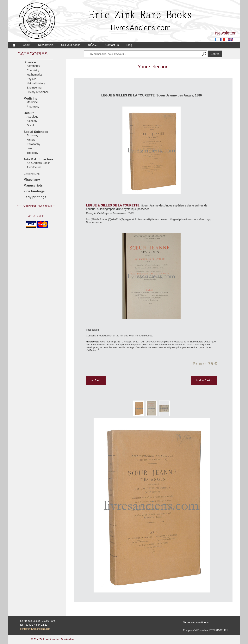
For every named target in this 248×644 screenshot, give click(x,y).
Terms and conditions (196, 622)
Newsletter (225, 33)
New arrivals (46, 45)
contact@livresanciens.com (35, 629)
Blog (129, 45)
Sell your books (71, 45)
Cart (93, 45)
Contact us (112, 45)
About (27, 45)
